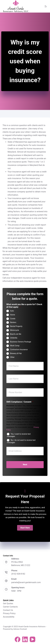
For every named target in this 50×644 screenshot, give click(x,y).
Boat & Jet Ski (16, 334)
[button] (25, 528)
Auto (12, 311)
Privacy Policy (9, 613)
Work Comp (15, 346)
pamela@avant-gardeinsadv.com (26, 582)
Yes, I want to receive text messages (19, 435)
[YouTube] (32, 639)
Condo (13, 318)
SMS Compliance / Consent (20, 402)
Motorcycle (15, 330)
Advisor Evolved (20, 629)
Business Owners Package (21, 342)
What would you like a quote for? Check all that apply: (24, 306)
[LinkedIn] (25, 639)
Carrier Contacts (10, 607)
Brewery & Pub (16, 353)
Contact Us (8, 610)
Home (13, 315)
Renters (13, 322)
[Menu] (46, 6)
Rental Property (16, 326)
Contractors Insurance (19, 349)
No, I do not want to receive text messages (21, 441)
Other (12, 357)
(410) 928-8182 (18, 574)
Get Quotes (8, 603)
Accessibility (9, 617)
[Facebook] (18, 639)
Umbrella (14, 338)
